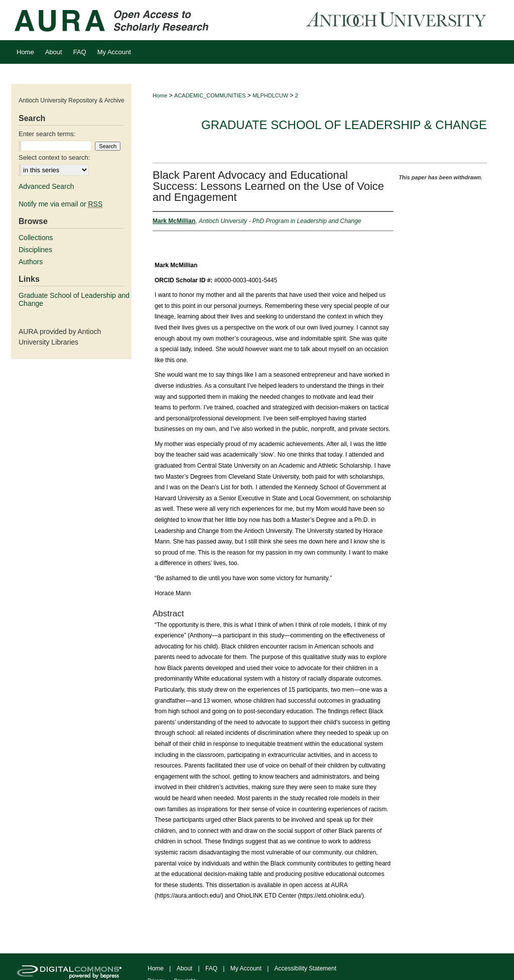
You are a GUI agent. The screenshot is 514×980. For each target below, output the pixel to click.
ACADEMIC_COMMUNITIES (210, 95)
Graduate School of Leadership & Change (344, 125)
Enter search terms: (47, 134)
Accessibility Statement (305, 968)
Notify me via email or (60, 204)
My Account (246, 968)
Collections (36, 238)
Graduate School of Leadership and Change (74, 299)
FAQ (211, 968)
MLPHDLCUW (270, 95)
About (184, 968)
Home (160, 95)
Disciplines (35, 250)
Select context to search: (54, 157)
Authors (31, 262)
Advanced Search (46, 186)
